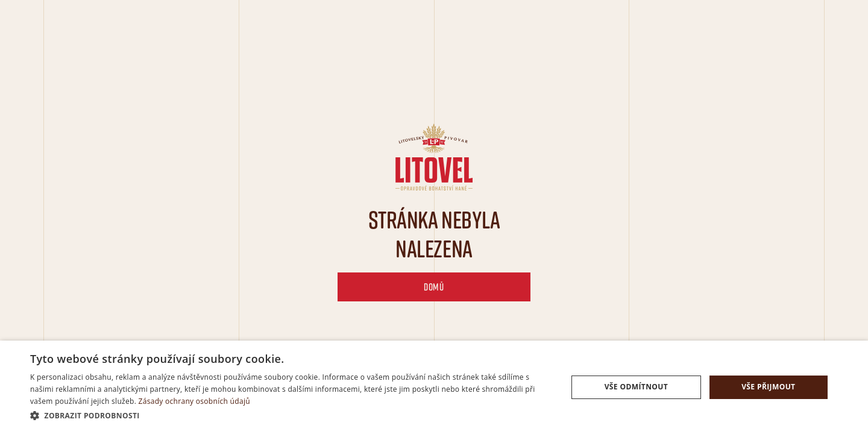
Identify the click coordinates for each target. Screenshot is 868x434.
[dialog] (434, 387)
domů (434, 287)
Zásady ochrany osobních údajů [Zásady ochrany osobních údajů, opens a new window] (194, 401)
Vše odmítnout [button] (636, 387)
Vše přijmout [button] (768, 387)
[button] (291, 416)
